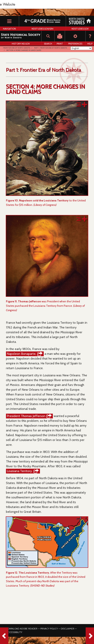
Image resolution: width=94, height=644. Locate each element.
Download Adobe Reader (22, 629)
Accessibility (14, 632)
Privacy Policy (49, 629)
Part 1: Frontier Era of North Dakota (50, 48)
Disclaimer (68, 629)
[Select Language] (81, 48)
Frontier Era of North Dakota (17, 48)
